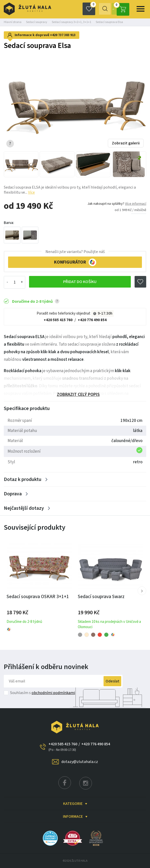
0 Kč (120, 9)
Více (31, 192)
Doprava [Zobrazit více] (13, 494)
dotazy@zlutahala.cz (80, 762)
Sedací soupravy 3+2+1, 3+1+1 (71, 22)
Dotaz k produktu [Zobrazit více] (23, 479)
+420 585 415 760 (58, 320)
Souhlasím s (43, 693)
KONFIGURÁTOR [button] (75, 262)
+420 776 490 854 (92, 320)
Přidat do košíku (79, 282)
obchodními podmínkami (53, 693)
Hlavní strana (13, 22)
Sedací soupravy (37, 22)
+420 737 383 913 (63, 35)
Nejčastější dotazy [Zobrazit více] (24, 508)
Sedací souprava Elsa (109, 22)
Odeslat (107, 681)
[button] (142, 591)
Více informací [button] (136, 204)
